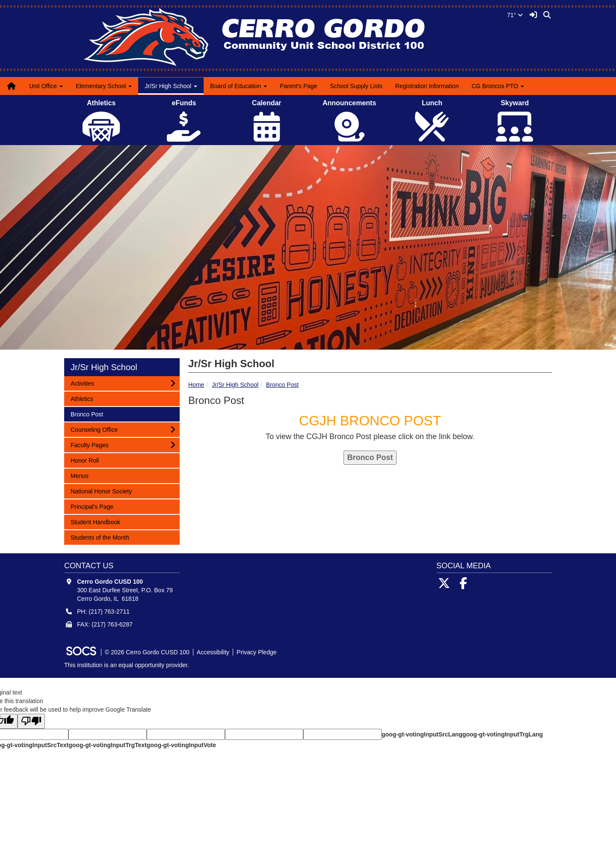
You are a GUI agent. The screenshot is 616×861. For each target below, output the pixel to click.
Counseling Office (94, 429)
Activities (82, 383)
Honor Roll (84, 460)
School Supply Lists (356, 86)
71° (515, 15)
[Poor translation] (31, 721)
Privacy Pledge (256, 652)
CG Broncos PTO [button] (498, 86)
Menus (82, 475)
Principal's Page (92, 506)
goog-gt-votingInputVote (181, 745)
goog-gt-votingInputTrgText (107, 745)
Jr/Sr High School (235, 385)
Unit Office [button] (46, 86)
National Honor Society (101, 491)
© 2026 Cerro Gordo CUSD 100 (147, 652)
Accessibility (213, 652)
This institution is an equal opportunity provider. (127, 665)
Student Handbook (95, 521)
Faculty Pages (89, 444)
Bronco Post (282, 385)
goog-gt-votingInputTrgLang (503, 734)
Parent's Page (299, 86)
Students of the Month (100, 537)
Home (196, 385)
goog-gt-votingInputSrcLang (422, 734)
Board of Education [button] (238, 86)
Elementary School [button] (104, 86)
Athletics (82, 398)
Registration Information (427, 86)
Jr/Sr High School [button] (171, 86)
